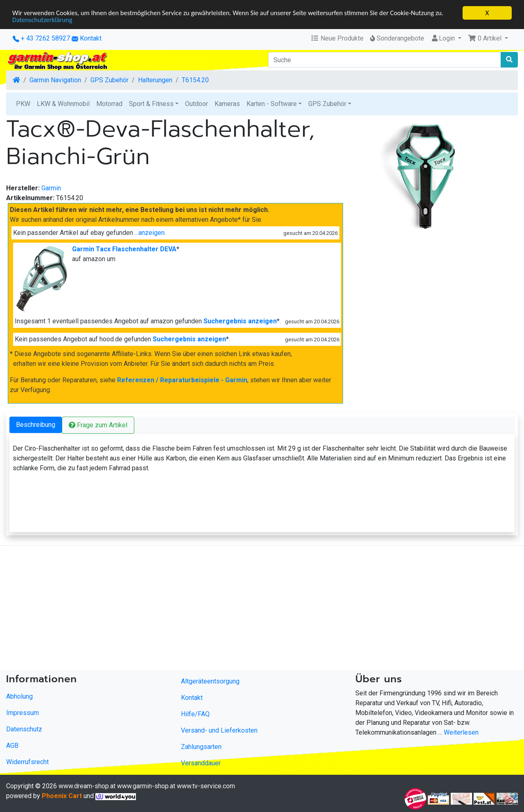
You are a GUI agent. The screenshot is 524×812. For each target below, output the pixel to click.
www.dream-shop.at (87, 786)
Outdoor (196, 104)
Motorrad (109, 104)
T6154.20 (195, 80)
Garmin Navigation (55, 80)
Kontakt (91, 38)
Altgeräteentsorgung (210, 681)
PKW (23, 104)
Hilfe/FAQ (195, 714)
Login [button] (444, 38)
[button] (488, 38)
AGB (12, 745)
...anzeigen (150, 233)
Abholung (19, 696)
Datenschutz (24, 729)
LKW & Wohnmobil (63, 104)
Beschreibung (36, 425)
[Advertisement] (246, 609)
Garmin (51, 188)
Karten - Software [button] (272, 104)
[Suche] (385, 60)
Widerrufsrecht (27, 762)
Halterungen (155, 80)
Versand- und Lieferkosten (219, 730)
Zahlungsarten (201, 747)
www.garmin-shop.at (146, 786)
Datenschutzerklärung (43, 20)
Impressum (23, 713)
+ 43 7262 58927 (41, 38)
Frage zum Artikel (98, 425)
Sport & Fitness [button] (151, 104)
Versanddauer (201, 763)
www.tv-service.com (206, 786)
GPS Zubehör (110, 80)
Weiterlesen (461, 732)
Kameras (227, 104)
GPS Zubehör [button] (327, 104)
